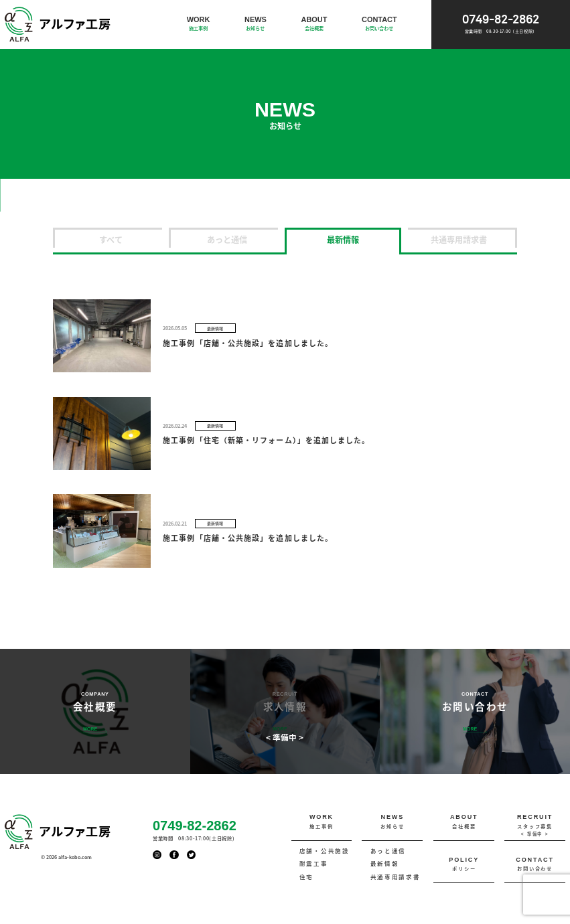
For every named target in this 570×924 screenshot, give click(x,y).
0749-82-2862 (501, 24)
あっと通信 (227, 239)
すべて (111, 239)
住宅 (306, 877)
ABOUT (314, 24)
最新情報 (343, 239)
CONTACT (379, 24)
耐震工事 (314, 863)
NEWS (256, 24)
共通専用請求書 (459, 239)
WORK (199, 24)
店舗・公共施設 (325, 851)
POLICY (464, 865)
